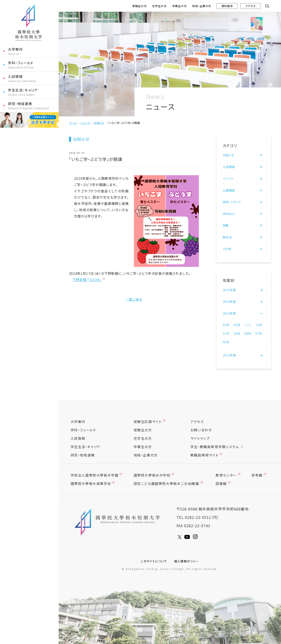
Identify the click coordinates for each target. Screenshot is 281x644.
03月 (226, 325)
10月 (237, 333)
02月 (237, 325)
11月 (226, 333)
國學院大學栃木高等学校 (91, 483)
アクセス (250, 6)
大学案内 (15, 49)
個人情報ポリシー (186, 561)
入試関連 (229, 167)
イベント (228, 179)
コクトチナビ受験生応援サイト (29, 120)
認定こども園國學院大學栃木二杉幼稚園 (166, 483)
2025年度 (229, 290)
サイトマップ (200, 438)
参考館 (257, 475)
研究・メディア (232, 202)
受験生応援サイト (148, 422)
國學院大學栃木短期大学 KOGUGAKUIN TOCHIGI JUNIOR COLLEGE (28, 23)
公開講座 (229, 190)
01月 (248, 325)
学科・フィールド (21, 63)
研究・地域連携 (20, 104)
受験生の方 (139, 6)
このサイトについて (154, 561)
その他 (227, 249)
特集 (226, 225)
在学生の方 (159, 6)
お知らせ (99, 123)
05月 (226, 342)
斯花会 (227, 237)
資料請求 (227, 6)
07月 (259, 333)
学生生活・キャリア (23, 90)
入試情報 (15, 76)
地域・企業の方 (202, 6)
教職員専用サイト (205, 455)
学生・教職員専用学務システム (215, 447)
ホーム (73, 123)
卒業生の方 (179, 6)
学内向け (229, 214)
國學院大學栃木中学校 (152, 475)
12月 (259, 325)
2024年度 (229, 302)
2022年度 (229, 355)
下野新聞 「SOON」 (87, 280)
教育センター (226, 475)
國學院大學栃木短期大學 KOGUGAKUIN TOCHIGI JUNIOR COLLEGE (118, 522)
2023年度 (229, 313)
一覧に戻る (134, 299)
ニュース (85, 123)
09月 (248, 333)
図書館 (221, 483)
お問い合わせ (201, 430)
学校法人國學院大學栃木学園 (95, 475)
